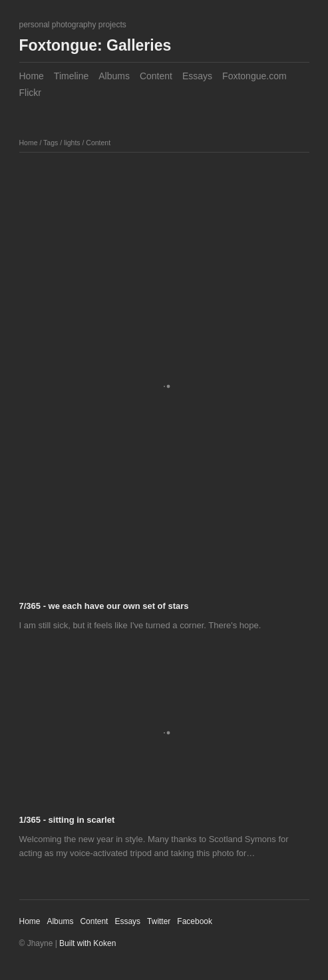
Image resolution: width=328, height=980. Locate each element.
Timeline (71, 76)
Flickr (30, 93)
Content (156, 76)
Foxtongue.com (254, 76)
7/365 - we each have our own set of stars (104, 606)
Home (32, 76)
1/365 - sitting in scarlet (67, 820)
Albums (114, 76)
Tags (51, 143)
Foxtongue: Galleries (95, 45)
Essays (197, 76)
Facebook (195, 921)
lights (72, 143)
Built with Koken (87, 943)
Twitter (159, 921)
